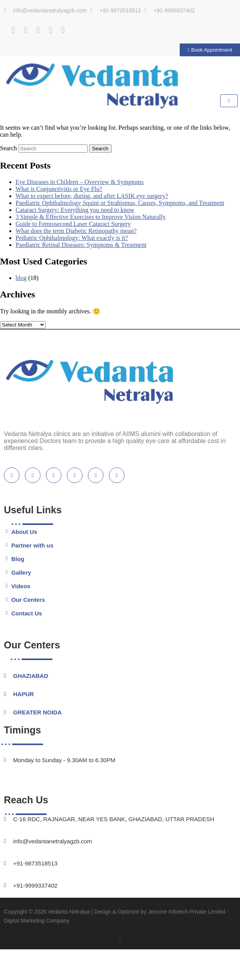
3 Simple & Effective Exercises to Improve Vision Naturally (91, 217)
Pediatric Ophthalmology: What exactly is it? (72, 238)
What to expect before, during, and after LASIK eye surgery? (92, 196)
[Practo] (63, 30)
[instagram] (96, 475)
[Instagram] (51, 30)
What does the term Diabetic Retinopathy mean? (76, 231)
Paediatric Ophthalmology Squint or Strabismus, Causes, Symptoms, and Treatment (120, 203)
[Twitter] (26, 30)
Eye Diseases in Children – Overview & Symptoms (80, 182)
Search (9, 148)
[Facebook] (13, 30)
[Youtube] (38, 30)
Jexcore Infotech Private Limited (187, 912)
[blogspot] (75, 475)
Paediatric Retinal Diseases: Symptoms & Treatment (81, 245)
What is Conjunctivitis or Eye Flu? (59, 189)
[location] (117, 475)
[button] (120, 938)
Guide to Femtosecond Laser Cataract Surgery (73, 224)
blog (21, 278)
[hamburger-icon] (229, 101)
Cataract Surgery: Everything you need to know (75, 210)
